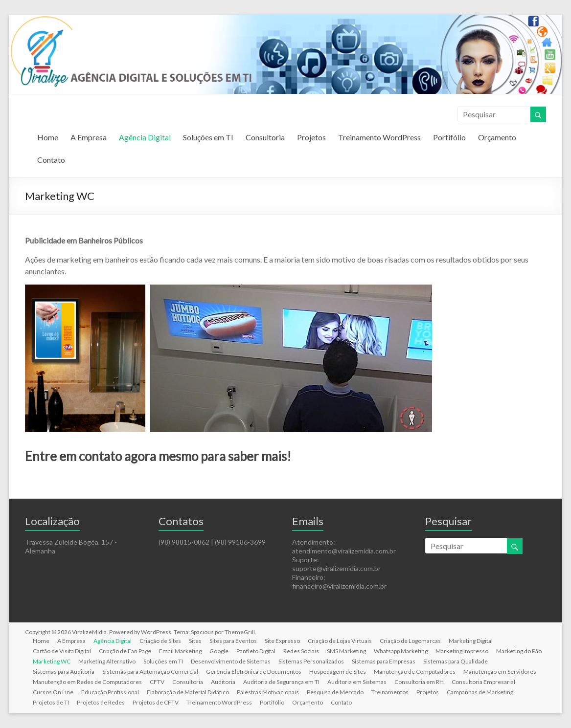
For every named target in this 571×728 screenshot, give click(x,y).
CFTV (157, 682)
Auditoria (223, 682)
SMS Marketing (346, 651)
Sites (195, 641)
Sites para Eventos (233, 641)
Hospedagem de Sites (338, 672)
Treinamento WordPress (379, 137)
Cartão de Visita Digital (62, 651)
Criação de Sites (160, 641)
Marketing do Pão (519, 651)
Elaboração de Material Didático (188, 692)
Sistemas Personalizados (311, 661)
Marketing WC (52, 661)
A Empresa (89, 137)
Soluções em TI (208, 137)
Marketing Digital (471, 641)
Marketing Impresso (462, 651)
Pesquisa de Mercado (335, 692)
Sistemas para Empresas (384, 661)
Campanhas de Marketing (480, 692)
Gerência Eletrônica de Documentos (254, 672)
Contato (51, 160)
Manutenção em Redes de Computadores (87, 682)
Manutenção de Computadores (415, 672)
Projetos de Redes (101, 702)
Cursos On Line (53, 692)
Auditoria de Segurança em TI (281, 682)
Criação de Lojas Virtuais (340, 641)
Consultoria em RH (419, 682)
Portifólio (449, 137)
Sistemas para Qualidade (456, 661)
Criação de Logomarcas (410, 641)
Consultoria (265, 137)
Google (219, 651)
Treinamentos (390, 692)
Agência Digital (145, 137)
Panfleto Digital (256, 651)
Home (48, 137)
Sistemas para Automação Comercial (150, 672)
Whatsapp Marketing (401, 651)
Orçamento (497, 137)
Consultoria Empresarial (483, 682)
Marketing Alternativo (107, 661)
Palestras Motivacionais (268, 692)
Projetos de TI (51, 702)
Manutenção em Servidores (500, 672)
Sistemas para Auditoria (64, 672)
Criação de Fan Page (125, 651)
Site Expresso (282, 641)
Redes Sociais (301, 651)
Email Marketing (180, 651)
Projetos (311, 137)
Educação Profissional (110, 692)
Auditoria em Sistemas (357, 682)
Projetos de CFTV (156, 702)
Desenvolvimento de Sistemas (231, 661)
